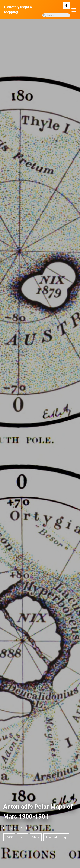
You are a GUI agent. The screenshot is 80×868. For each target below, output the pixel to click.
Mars (36, 837)
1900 (9, 837)
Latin (23, 837)
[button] (74, 10)
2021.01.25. (29, 828)
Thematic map (56, 837)
